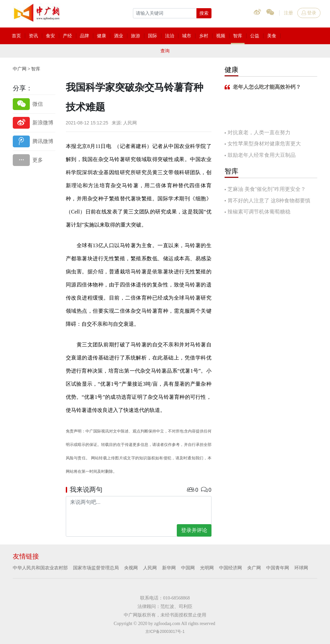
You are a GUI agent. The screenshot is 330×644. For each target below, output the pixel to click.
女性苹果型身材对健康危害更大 (264, 144)
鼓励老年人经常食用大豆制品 (262, 155)
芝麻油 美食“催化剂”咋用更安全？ (267, 189)
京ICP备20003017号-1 (165, 632)
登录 (309, 13)
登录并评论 (194, 530)
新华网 (169, 568)
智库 (36, 69)
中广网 (20, 69)
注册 (288, 13)
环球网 (301, 568)
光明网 (207, 568)
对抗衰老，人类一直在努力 (259, 132)
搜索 (204, 13)
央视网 (131, 568)
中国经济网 (230, 568)
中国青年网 (278, 568)
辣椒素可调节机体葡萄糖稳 (259, 212)
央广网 (254, 568)
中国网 (188, 568)
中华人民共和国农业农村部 (40, 568)
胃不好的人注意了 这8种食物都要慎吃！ (267, 201)
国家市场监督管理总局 (96, 568)
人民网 (150, 568)
